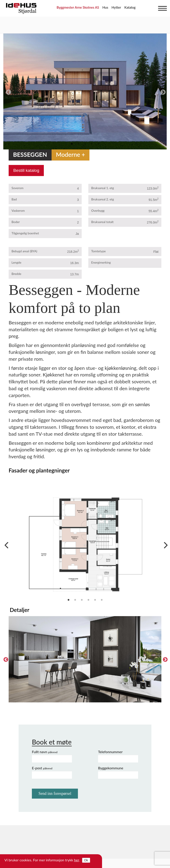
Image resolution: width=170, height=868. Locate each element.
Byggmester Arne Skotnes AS (78, 7)
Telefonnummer (110, 752)
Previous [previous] (8, 92)
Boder (16, 222)
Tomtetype (99, 251)
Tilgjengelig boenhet (25, 233)
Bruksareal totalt (102, 222)
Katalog (130, 7)
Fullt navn (45, 752)
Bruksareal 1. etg (103, 188)
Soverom (17, 188)
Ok (86, 860)
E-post (42, 768)
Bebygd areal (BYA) (24, 251)
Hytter (116, 7)
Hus (105, 7)
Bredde (16, 274)
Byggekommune (111, 768)
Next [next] (162, 92)
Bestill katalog (26, 170)
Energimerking (101, 262)
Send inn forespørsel (55, 794)
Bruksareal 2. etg (103, 199)
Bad (14, 199)
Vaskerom (18, 211)
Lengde (16, 262)
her (76, 860)
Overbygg (98, 211)
